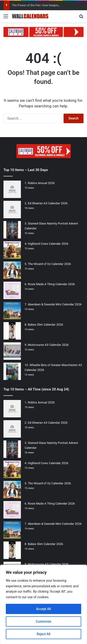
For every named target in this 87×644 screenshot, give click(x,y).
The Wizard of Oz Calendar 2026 (49, 264)
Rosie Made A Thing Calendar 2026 (51, 284)
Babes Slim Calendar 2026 (45, 325)
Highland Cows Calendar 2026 (48, 244)
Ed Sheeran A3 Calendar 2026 (48, 203)
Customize (43, 621)
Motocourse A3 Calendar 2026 (48, 345)
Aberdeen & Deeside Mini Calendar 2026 (55, 304)
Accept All (44, 609)
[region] (43, 604)
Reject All (43, 634)
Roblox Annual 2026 (41, 183)
